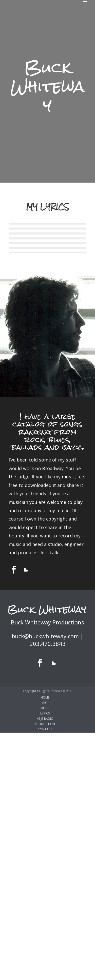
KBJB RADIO (45, 719)
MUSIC (45, 708)
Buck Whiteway (48, 87)
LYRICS (45, 713)
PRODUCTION (45, 724)
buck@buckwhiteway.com (45, 636)
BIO (45, 703)
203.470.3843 (48, 644)
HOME (45, 698)
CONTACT (45, 729)
